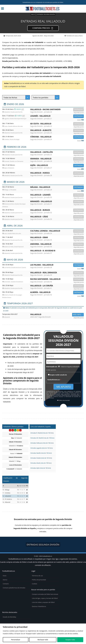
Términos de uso (37, 576)
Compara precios (41, 28)
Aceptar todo (70, 640)
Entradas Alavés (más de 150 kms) (41, 463)
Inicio (33, 14)
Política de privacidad (63, 400)
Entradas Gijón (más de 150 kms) (41, 468)
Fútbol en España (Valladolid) (70, 367)
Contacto (6, 584)
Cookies (34, 584)
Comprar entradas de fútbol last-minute (45, 594)
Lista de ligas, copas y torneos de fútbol (45, 598)
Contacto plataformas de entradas (14, 588)
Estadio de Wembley (9, 617)
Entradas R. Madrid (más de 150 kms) (42, 433)
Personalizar (16, 640)
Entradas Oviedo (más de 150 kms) (41, 458)
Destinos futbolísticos (39, 606)
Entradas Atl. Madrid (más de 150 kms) (42, 438)
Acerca (5, 580)
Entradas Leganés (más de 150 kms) (42, 448)
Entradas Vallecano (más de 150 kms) (42, 443)
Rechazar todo (43, 640)
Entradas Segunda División (46, 14)
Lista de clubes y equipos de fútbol (43, 602)
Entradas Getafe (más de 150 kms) (41, 453)
